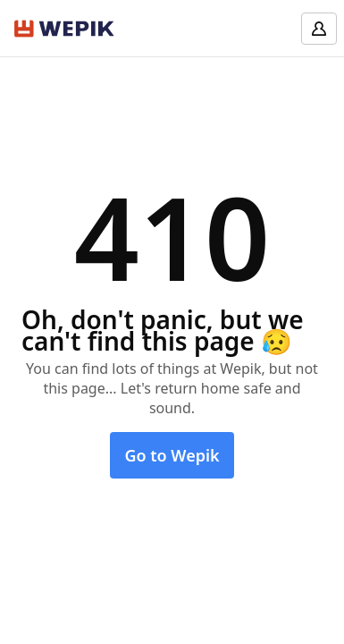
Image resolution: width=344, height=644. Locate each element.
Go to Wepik (172, 455)
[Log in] (319, 29)
